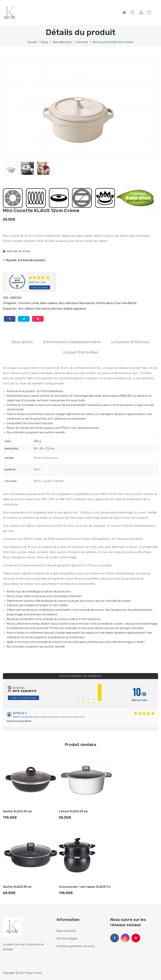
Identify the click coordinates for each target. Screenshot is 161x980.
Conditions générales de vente (75, 946)
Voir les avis (40, 287)
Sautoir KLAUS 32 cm (17, 887)
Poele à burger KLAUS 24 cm (155, 211)
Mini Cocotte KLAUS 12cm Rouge (149, 211)
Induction (56, 309)
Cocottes (82, 42)
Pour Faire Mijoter (126, 303)
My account (142, 13)
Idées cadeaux (49, 303)
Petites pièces (105, 303)
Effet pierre (42, 309)
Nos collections (62, 42)
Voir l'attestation (23, 698)
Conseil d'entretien (81, 352)
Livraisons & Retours (130, 342)
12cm (37, 469)
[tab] (22, 342)
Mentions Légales (67, 939)
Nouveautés (87, 303)
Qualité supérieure (75, 309)
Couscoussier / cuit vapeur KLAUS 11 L (85, 887)
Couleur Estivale (53, 481)
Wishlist (150, 13)
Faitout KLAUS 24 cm (73, 811)
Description (22, 342)
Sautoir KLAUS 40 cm (17, 811)
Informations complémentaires (72, 342)
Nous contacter (66, 931)
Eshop (45, 42)
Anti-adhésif (26, 309)
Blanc (37, 481)
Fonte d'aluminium (46, 458)
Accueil (32, 42)
